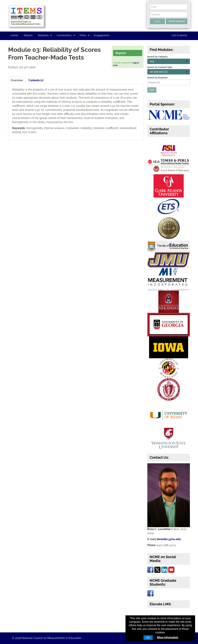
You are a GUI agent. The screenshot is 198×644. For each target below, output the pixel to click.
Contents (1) (36, 80)
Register (121, 53)
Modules (45, 35)
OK (148, 638)
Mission (28, 35)
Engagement (102, 35)
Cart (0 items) (179, 35)
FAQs (84, 35)
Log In (157, 21)
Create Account (177, 21)
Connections (66, 35)
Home (14, 35)
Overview (17, 80)
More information (168, 637)
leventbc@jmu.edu (169, 539)
